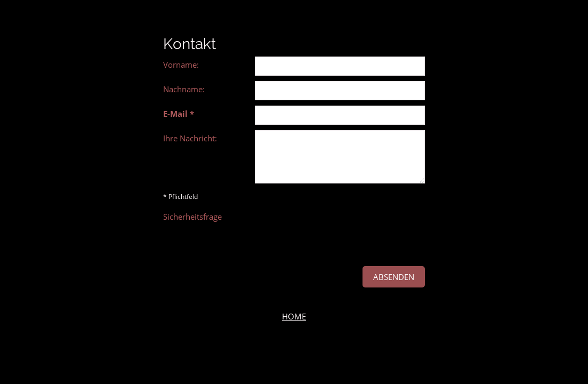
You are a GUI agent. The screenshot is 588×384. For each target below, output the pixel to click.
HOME (294, 316)
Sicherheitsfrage (192, 217)
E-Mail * (179, 114)
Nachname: (184, 89)
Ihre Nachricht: (190, 138)
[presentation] (336, 229)
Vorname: (181, 65)
